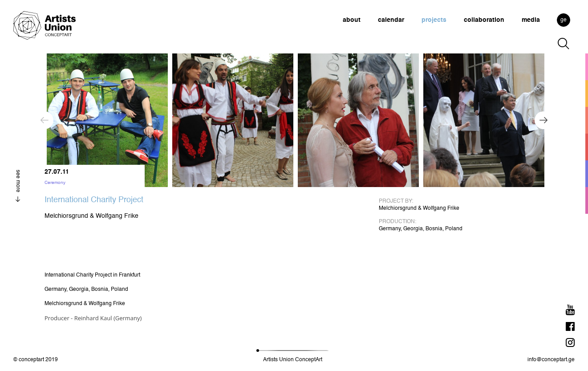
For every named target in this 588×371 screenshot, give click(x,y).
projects (434, 20)
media (531, 20)
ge (564, 20)
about (352, 20)
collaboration (484, 20)
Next (543, 120)
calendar (391, 20)
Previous (45, 120)
